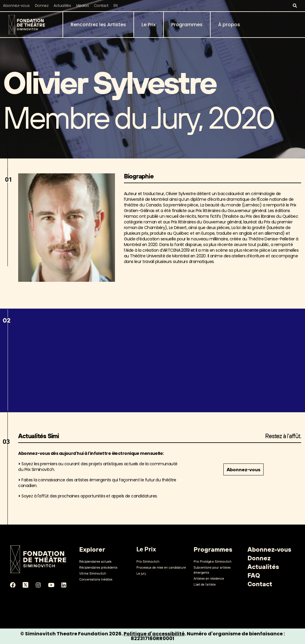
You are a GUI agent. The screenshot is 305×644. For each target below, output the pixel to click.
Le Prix (149, 25)
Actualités (62, 6)
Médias (83, 6)
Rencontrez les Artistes (98, 25)
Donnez (42, 6)
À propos (229, 25)
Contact (101, 6)
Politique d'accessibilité (154, 634)
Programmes (187, 25)
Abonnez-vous (16, 6)
